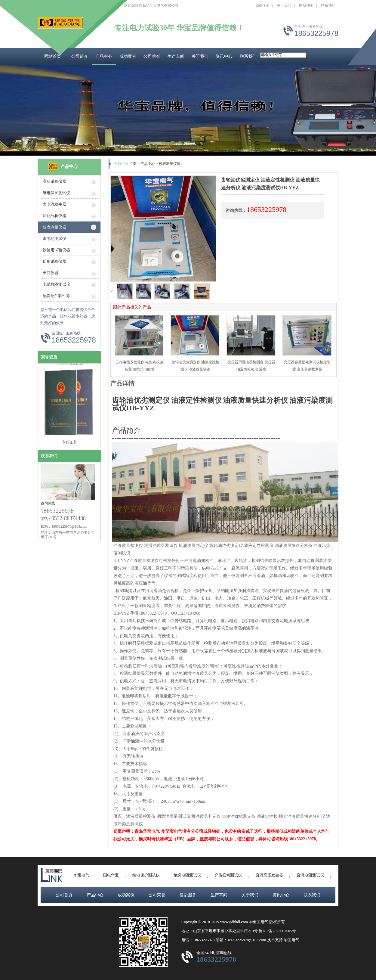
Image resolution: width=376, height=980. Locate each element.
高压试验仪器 (54, 181)
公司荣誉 (152, 56)
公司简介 (80, 56)
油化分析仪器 (54, 216)
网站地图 (306, 5)
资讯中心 (224, 56)
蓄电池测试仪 (54, 239)
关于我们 (284, 5)
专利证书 (69, 445)
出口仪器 (51, 273)
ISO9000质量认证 (69, 366)
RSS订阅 (262, 5)
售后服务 (188, 895)
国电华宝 (111, 875)
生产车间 (176, 56)
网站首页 (53, 56)
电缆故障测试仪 (56, 284)
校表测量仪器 (54, 227)
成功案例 (128, 56)
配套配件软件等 (56, 296)
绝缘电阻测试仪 (187, 875)
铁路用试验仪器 (56, 250)
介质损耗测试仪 (228, 875)
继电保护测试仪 (56, 193)
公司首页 (64, 895)
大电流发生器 (54, 204)
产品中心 (104, 56)
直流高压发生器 (269, 875)
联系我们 (328, 5)
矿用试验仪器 (54, 261)
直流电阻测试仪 (310, 875)
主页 (133, 164)
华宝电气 (82, 875)
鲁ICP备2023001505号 (277, 931)
